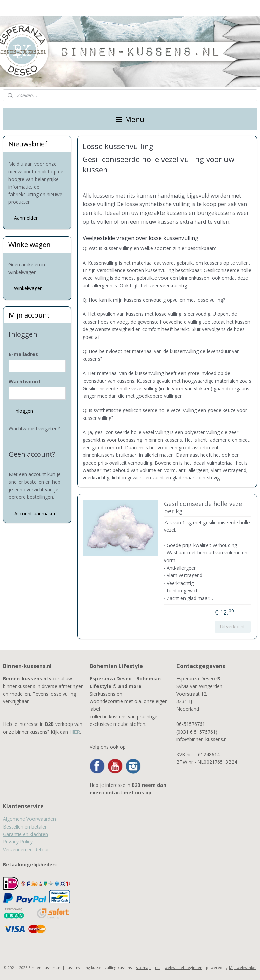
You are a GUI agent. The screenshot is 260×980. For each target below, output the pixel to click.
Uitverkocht (233, 627)
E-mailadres (23, 354)
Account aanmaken (35, 514)
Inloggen (24, 411)
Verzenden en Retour (27, 849)
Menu (130, 119)
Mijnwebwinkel (243, 968)
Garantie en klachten (26, 834)
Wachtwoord (24, 381)
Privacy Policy (19, 842)
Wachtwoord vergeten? (34, 428)
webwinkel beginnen (183, 968)
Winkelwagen (28, 288)
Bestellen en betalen (26, 827)
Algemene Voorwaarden (30, 819)
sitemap (143, 968)
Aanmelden (26, 218)
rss (158, 968)
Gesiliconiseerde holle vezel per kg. (204, 508)
